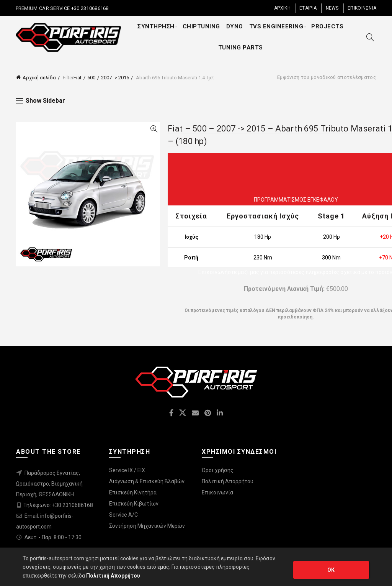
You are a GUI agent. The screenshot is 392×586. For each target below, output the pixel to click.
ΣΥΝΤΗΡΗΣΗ (156, 26)
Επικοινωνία (217, 492)
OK (331, 570)
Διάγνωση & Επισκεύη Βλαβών (147, 481)
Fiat (78, 78)
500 (91, 78)
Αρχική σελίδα (39, 78)
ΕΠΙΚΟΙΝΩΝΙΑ (362, 8)
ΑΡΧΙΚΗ (282, 8)
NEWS (332, 8)
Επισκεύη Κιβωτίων (134, 504)
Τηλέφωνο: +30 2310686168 (58, 505)
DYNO (235, 26)
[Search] (370, 37)
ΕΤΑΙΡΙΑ (308, 8)
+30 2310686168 (89, 8)
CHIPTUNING (201, 26)
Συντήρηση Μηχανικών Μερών (147, 526)
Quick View (154, 129)
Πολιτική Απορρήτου (228, 481)
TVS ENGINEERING (276, 26)
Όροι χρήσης (218, 470)
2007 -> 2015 (115, 78)
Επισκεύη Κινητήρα (133, 492)
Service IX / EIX (127, 470)
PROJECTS (327, 26)
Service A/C (123, 515)
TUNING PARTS (241, 48)
